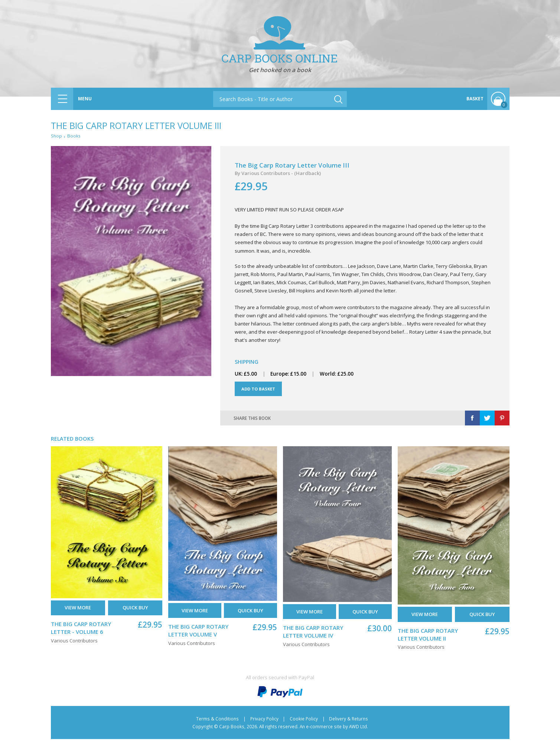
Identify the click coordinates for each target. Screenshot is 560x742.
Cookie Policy (304, 721)
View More (78, 610)
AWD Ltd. (359, 729)
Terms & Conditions (217, 721)
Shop (57, 136)
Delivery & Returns (349, 721)
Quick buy (135, 610)
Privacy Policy (264, 721)
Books (75, 136)
